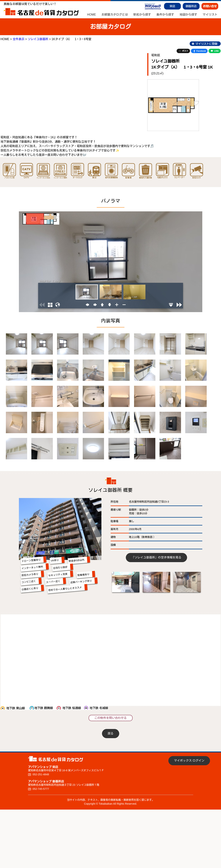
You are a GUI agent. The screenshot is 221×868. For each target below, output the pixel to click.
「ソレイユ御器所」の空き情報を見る (156, 557)
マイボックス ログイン (189, 761)
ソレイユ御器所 (38, 39)
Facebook (199, 51)
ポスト (183, 51)
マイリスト (210, 15)
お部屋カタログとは (115, 15)
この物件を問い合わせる (111, 718)
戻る (111, 733)
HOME (92, 15)
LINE (214, 51)
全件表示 (19, 39)
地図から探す (188, 15)
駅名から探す (142, 15)
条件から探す (165, 15)
